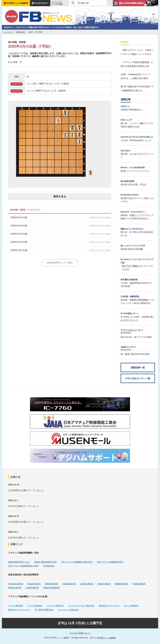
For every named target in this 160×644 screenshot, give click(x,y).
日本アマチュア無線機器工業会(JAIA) (77, 562)
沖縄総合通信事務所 (52, 588)
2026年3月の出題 (19, 234)
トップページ (8, 32)
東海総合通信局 (104, 584)
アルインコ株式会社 (55, 606)
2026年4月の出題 (19, 226)
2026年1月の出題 (19, 250)
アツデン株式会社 (35, 606)
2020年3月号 (20, 32)
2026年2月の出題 (19, 242)
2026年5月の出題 (19, 217)
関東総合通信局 (52, 584)
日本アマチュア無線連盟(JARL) (110, 562)
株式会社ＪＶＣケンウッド (19, 610)
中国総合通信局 (139, 584)
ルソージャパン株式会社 (68, 610)
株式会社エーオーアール (109, 606)
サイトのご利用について (80, 633)
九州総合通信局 (32, 588)
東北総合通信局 (34, 584)
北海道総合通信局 (16, 584)
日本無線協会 (49, 566)
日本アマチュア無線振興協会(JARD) (23, 566)
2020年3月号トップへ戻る (60, 263)
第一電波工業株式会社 (44, 610)
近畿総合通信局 (121, 584)
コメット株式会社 (131, 606)
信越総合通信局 (69, 584)
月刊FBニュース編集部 (106, 638)
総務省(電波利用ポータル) (19, 562)
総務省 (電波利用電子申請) (46, 562)
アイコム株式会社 (16, 606)
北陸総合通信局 (87, 584)
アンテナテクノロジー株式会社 (81, 606)
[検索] (87, 3)
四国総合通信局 (15, 588)
